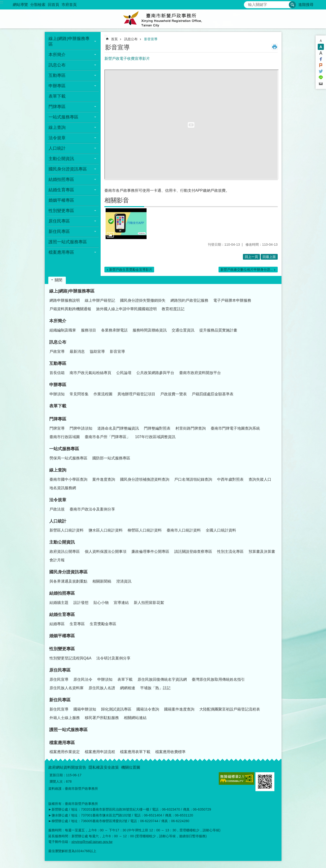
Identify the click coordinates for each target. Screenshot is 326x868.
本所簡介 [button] (57, 55)
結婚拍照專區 (62, 593)
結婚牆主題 (59, 603)
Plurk (321, 65)
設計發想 (81, 603)
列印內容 (275, 47)
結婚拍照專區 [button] (61, 179)
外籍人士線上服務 (65, 718)
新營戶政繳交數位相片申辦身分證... (247, 270)
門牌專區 (58, 419)
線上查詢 (58, 470)
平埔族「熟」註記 (155, 688)
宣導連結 (121, 603)
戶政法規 (57, 509)
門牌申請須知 (81, 428)
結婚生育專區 (62, 615)
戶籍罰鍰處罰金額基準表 (213, 394)
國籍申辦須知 (85, 709)
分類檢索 (38, 5)
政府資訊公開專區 (65, 552)
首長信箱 (57, 373)
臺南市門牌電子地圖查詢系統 (235, 428)
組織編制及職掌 (63, 330)
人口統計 (58, 521)
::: (2, 2)
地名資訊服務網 (63, 488)
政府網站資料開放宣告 (67, 767)
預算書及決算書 (262, 552)
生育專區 (77, 624)
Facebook (321, 59)
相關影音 (117, 200)
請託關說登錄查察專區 (193, 552)
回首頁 (54, 5)
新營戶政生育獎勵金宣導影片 (131, 270)
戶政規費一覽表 (174, 394)
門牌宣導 (57, 428)
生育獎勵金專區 (103, 624)
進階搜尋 (306, 5)
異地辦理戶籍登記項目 (136, 394)
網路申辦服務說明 (65, 300)
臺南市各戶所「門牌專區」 (107, 437)
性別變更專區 (62, 649)
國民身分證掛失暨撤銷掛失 (143, 300)
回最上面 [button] (269, 257)
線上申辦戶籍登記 (100, 300)
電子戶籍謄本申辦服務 (232, 300)
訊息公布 (131, 39)
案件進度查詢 (104, 479)
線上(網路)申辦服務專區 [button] (69, 41)
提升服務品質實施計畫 (218, 330)
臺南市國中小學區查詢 (68, 479)
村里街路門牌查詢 (191, 428)
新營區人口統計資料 (67, 530)
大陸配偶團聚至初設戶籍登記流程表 (230, 709)
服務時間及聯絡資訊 (150, 330)
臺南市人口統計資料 (184, 530)
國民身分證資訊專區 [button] (68, 169)
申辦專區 (58, 385)
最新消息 (77, 351)
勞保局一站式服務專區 (68, 458)
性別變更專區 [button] (61, 211)
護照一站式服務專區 (68, 242)
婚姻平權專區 (61, 200)
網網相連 (128, 688)
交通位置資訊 (183, 330)
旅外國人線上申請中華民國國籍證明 (126, 309)
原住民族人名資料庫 (67, 688)
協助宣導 (97, 351)
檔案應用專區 (62, 743)
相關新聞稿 (102, 581)
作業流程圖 (103, 394)
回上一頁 (251, 257)
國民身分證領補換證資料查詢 (145, 479)
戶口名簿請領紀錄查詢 (193, 479)
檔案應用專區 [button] (61, 252)
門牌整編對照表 (157, 428)
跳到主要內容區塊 (2, 2)
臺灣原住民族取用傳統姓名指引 (218, 679)
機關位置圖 (131, 767)
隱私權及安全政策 (104, 767)
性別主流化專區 (230, 552)
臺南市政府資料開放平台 (200, 373)
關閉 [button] (58, 280)
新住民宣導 (59, 709)
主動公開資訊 (62, 542)
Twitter (321, 71)
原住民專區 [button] (59, 221)
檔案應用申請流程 (100, 752)
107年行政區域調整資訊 (155, 437)
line (321, 78)
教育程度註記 (173, 309)
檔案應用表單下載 (135, 752)
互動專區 (58, 363)
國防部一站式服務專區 (111, 458)
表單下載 (57, 96)
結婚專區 (57, 624)
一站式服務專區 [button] (63, 117)
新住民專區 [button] (59, 231)
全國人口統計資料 (221, 530)
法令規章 (58, 500)
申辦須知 (57, 394)
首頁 (114, 39)
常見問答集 (79, 394)
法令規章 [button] (57, 138)
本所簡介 (58, 321)
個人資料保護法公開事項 (106, 552)
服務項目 (89, 330)
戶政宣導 (57, 351)
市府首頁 (69, 5)
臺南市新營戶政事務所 (163, 19)
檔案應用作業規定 (65, 752)
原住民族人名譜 (102, 688)
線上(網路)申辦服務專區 (72, 291)
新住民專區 (60, 700)
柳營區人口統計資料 (145, 530)
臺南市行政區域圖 (65, 437)
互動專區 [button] (57, 75)
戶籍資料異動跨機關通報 (70, 309)
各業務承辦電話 (114, 330)
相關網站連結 (135, 718)
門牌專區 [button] (57, 107)
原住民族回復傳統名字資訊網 (162, 679)
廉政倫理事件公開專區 (150, 552)
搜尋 (248, 3)
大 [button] (321, 53)
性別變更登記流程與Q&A (71, 658)
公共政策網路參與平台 (155, 373)
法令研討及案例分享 (113, 658)
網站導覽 (20, 5)
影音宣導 (151, 39)
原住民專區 (60, 670)
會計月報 (57, 560)
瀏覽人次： (58, 781)
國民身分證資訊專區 (68, 572)
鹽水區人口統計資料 (106, 530)
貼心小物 (101, 603)
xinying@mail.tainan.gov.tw (92, 842)
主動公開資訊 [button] (61, 159)
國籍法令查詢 (148, 709)
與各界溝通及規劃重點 (68, 581)
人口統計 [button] (57, 148)
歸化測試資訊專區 (116, 709)
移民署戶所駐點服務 (102, 718)
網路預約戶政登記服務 (189, 300)
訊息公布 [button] (57, 65)
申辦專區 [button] (57, 86)
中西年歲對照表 (230, 479)
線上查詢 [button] (57, 127)
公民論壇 (124, 373)
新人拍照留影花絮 (149, 603)
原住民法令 (83, 679)
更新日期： (58, 775)
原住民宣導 (59, 679)
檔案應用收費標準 (170, 752)
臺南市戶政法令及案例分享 (92, 509)
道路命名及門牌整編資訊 (118, 428)
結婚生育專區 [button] (61, 190)
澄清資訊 (124, 581)
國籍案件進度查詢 (179, 709)
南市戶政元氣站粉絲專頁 (90, 373)
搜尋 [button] (292, 5)
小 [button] (321, 41)
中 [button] (321, 47)
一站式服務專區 (64, 449)
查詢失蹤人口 (260, 479)
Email (321, 84)
